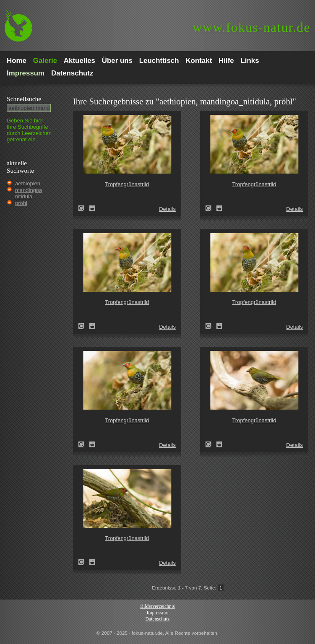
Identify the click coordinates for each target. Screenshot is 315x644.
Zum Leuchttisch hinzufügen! (92, 208)
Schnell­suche (24, 99)
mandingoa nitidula (29, 193)
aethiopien (28, 183)
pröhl (21, 203)
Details (167, 209)
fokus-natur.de (251, 27)
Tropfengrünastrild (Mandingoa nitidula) (84, 208)
